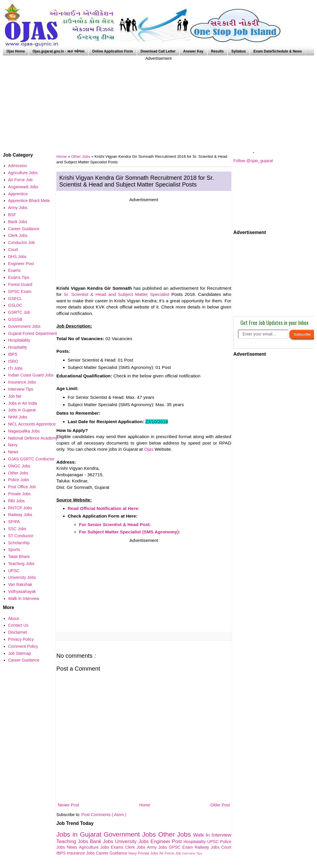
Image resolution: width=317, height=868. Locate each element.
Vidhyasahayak (22, 591)
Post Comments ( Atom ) (104, 815)
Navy (133, 853)
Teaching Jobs (73, 841)
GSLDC (15, 305)
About (14, 618)
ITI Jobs (16, 368)
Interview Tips (192, 853)
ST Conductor (21, 536)
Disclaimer (18, 632)
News (73, 847)
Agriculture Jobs (95, 847)
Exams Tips (19, 277)
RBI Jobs (17, 501)
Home (145, 805)
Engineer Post (167, 841)
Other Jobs (81, 156)
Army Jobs (158, 847)
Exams (118, 847)
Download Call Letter (158, 51)
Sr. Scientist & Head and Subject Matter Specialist (117, 294)
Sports (14, 550)
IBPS (62, 853)
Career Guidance (112, 853)
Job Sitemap (20, 653)
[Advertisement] (158, 103)
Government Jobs (131, 834)
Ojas (149, 449)
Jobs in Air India (23, 403)
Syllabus (238, 51)
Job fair (15, 396)
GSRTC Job (19, 312)
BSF (12, 215)
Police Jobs (19, 480)
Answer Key (193, 51)
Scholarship (19, 543)
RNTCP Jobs (20, 508)
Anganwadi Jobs (23, 187)
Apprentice (18, 194)
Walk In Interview (212, 835)
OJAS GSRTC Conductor (31, 459)
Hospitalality (195, 842)
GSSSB (15, 319)
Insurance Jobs (81, 853)
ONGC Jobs (19, 466)
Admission (18, 166)
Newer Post (68, 805)
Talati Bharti (19, 557)
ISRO (13, 361)
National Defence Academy (33, 438)
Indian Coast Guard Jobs (31, 375)
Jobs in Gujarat (80, 834)
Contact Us (18, 625)
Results (217, 51)
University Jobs (133, 841)
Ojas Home (16, 51)
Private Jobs (148, 853)
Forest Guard (20, 284)
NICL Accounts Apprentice (32, 424)
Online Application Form (113, 51)
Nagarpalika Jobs (24, 431)
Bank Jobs (102, 841)
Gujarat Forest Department (33, 333)
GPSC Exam (182, 847)
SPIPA (14, 522)
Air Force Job (171, 853)
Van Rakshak (20, 584)
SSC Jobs (17, 529)
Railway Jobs (208, 847)
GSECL (15, 299)
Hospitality (18, 347)
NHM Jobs (18, 417)
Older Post (220, 805)
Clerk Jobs (136, 847)
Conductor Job (22, 243)
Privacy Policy (21, 639)
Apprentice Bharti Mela (29, 201)
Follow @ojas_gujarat (253, 161)
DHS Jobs (17, 257)
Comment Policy (23, 646)
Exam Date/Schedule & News (278, 51)
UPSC (214, 842)
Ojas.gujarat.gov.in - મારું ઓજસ (59, 51)
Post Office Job (22, 487)
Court (226, 847)
